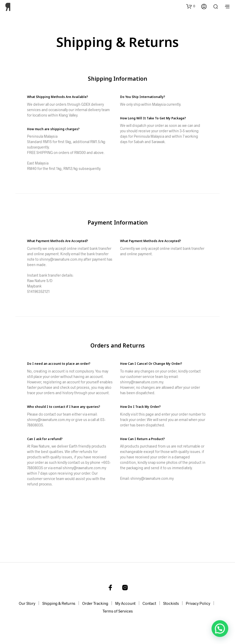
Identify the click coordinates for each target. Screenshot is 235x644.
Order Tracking (95, 603)
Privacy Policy (198, 603)
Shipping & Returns (59, 603)
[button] (191, 6)
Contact (149, 603)
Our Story (27, 603)
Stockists (171, 603)
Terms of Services (118, 611)
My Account (125, 603)
